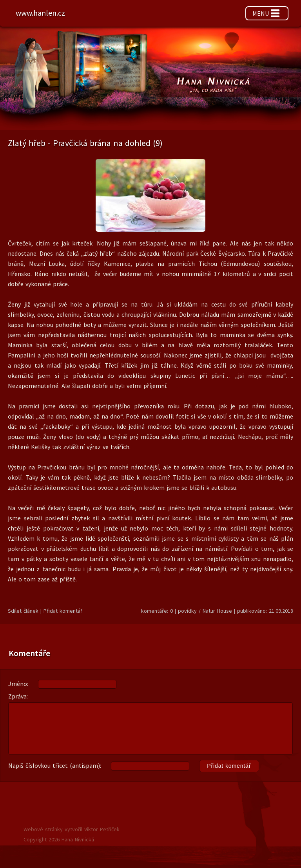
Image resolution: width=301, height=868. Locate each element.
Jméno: (62, 684)
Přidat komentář (63, 611)
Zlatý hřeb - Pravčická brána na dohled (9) (85, 143)
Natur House (218, 611)
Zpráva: (150, 723)
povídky (187, 611)
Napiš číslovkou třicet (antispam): (134, 766)
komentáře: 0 (157, 611)
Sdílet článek (23, 611)
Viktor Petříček (102, 829)
